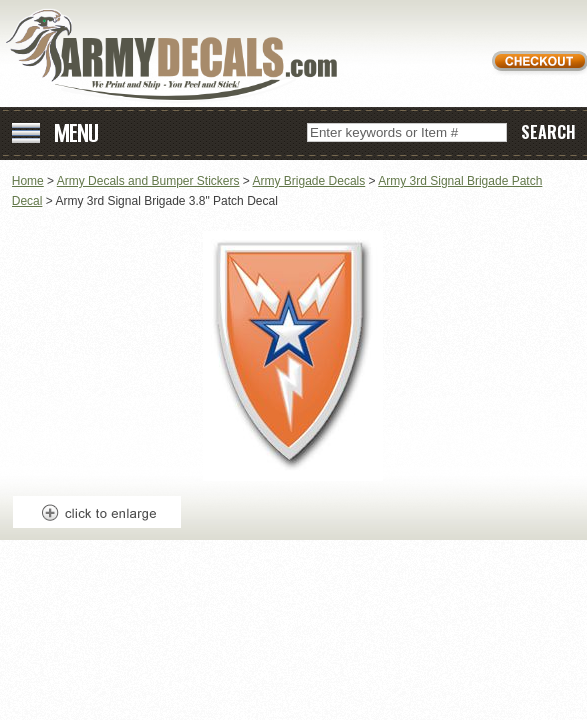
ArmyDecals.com (179, 55)
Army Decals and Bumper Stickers (148, 181)
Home (28, 181)
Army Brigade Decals (309, 181)
